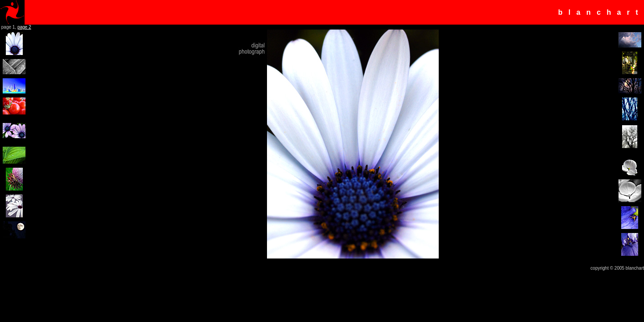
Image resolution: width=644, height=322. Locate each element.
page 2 (24, 27)
